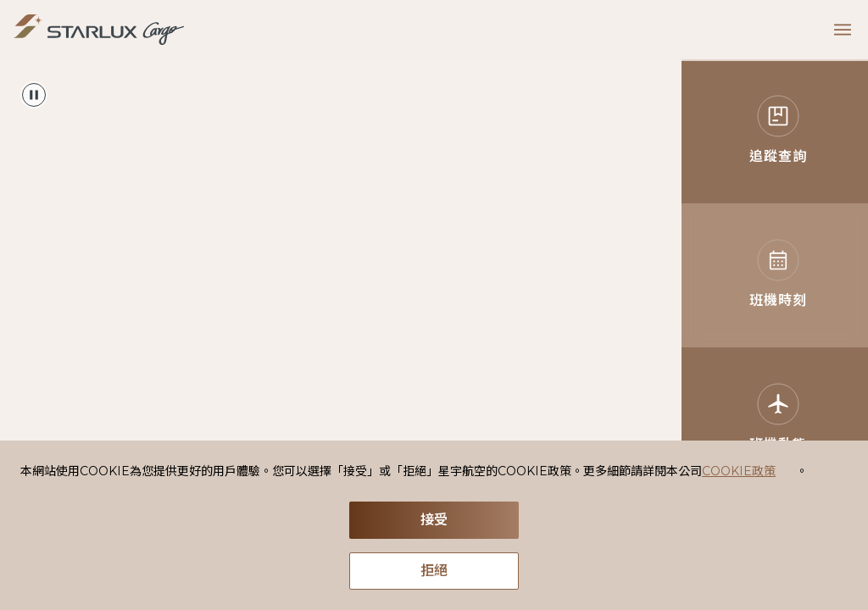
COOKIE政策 (739, 471)
